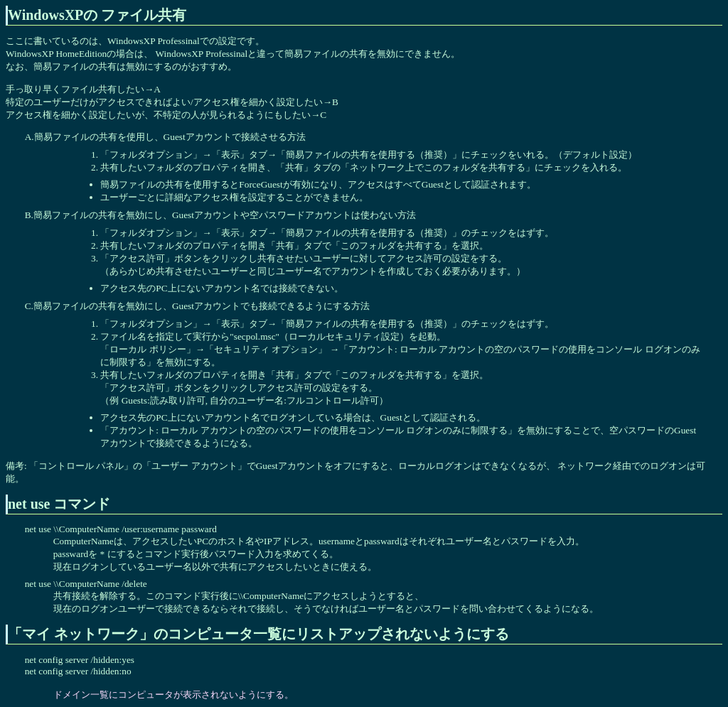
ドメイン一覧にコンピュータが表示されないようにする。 (173, 695)
